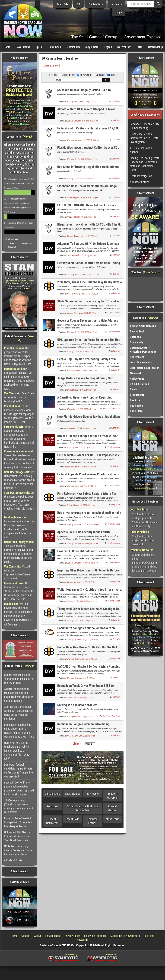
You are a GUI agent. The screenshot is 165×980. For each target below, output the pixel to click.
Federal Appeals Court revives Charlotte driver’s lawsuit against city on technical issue (88, 476)
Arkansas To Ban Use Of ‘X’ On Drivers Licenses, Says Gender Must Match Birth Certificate (88, 245)
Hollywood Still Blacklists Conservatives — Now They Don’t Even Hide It (19, 836)
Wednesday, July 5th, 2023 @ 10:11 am (82, 428)
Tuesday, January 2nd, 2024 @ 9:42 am (82, 313)
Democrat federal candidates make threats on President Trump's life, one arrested (19, 770)
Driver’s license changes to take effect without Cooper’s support (88, 438)
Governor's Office (114, 332)
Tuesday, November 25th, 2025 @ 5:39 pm (83, 121)
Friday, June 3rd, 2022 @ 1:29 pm (80, 697)
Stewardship (155, 47)
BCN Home (93, 794)
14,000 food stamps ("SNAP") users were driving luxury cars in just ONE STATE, (19, 806)
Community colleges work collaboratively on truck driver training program (86, 630)
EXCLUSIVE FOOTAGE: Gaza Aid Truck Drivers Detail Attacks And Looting (87, 207)
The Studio (136, 411)
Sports (134, 389)
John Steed (116, 101)
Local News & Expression (145, 368)
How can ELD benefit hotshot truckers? (83, 551)
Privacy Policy (72, 936)
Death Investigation (141, 176)
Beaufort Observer (113, 796)
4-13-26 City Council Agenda (141, 150)
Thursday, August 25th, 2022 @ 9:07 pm (82, 659)
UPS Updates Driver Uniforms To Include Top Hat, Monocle (89, 342)
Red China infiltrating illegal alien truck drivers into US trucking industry (88, 169)
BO (78, 4)
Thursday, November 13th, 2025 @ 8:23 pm (83, 140)
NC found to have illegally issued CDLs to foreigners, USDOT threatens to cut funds (84, 92)
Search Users (51, 66)
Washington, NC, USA (145, 289)
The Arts (135, 400)
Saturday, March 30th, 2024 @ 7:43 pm (82, 255)
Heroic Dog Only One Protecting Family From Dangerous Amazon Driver (87, 361)
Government (23, 47)
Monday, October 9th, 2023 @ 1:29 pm (81, 351)
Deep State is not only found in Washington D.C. (19, 397)
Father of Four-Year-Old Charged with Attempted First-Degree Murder (18, 822)
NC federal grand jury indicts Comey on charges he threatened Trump (19, 850)
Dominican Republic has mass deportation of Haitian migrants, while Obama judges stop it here (19, 731)
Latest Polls (73, 819)
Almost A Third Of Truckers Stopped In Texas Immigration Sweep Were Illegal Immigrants (86, 111)
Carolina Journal (114, 313)
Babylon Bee (116, 293)
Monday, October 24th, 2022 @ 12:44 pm (82, 601)
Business (56, 47)
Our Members (52, 794)
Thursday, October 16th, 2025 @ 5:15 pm (82, 159)
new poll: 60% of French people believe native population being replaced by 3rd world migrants (19, 788)
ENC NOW (117, 639)
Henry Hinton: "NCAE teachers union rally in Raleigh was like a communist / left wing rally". (17, 751)
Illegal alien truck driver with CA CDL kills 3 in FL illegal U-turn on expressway (89, 226)
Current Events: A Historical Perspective (82, 808)
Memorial (135, 373)
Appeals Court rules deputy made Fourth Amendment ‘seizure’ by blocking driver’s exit (87, 534)
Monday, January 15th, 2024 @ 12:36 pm (82, 294)
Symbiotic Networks (142, 550)
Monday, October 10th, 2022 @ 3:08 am (82, 621)
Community (73, 47)
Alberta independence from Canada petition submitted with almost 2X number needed (19, 695)
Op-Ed (39, 47)
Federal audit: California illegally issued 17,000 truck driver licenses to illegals (88, 130)
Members (117, 4)
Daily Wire (117, 120)
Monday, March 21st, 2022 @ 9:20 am (81, 736)
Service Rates (53, 936)
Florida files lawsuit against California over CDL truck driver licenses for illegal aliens (88, 149)
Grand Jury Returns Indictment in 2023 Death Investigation (144, 138)
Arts (140, 47)
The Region (136, 406)
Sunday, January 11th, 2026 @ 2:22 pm (82, 102)
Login (119, 12)
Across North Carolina (143, 326)
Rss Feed (149, 936)
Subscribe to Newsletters (125, 936)
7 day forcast (151, 272)
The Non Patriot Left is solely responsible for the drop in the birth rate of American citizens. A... (19, 480)
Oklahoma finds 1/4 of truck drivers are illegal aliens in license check (87, 188)
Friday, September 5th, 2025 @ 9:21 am (82, 217)
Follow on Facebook (95, 936)
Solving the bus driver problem (77, 705)
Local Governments (141, 362)
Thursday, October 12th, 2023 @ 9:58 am (82, 332)
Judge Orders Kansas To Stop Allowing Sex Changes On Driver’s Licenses (85, 380)
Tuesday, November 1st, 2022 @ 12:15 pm (83, 563)
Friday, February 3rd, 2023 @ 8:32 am (81, 505)
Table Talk (62, 4)
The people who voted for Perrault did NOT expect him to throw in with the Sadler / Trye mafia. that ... (19, 356)
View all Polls (27, 244)
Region (108, 47)
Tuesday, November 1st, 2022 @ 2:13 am (82, 582)
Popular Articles (139, 532)
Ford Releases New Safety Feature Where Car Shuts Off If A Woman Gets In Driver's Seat (87, 495)
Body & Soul (92, 47)
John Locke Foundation (112, 409)
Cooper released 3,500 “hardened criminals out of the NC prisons (19, 679)
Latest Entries (113, 819)
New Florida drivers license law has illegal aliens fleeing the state (89, 418)
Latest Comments (52, 821)
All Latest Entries (14, 860)
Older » (77, 744)
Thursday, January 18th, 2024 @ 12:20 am (83, 275)
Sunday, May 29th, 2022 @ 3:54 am (80, 717)
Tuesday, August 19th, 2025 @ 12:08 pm (82, 236)
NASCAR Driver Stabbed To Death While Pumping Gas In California (89, 668)
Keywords (83, 940)
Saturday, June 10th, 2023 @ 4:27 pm (81, 448)
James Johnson (114, 562)
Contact (26, 936)
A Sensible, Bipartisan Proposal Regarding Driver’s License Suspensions (85, 399)
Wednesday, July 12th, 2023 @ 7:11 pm (82, 409)
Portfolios (52, 806)
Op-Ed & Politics (139, 384)
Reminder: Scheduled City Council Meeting (144, 126)
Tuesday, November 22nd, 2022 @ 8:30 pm (83, 524)
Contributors (96, 4)
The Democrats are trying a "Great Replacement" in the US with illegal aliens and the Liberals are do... (19, 591)
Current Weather (113, 808)
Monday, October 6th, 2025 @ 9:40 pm (81, 179)
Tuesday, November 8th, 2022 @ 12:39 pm (83, 544)
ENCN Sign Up (73, 794)
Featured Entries (92, 821)
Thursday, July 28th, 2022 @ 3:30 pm (81, 678)
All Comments (12, 624)
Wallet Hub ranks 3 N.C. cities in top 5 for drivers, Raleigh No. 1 (90, 591)
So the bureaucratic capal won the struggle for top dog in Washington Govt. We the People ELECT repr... (19, 414)
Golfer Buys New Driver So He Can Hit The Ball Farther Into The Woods (87, 649)
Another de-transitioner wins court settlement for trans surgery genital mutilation (19, 713)
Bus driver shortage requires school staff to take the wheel (89, 515)
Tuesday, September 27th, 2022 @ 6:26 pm (83, 640)
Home (7, 47)
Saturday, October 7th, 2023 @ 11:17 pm (82, 371)
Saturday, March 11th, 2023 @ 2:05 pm (82, 467)
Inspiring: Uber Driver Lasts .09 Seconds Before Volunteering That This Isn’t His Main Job (88, 572)
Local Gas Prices (140, 509)
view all (28, 137)
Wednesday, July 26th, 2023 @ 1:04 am (82, 390)
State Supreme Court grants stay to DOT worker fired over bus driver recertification (88, 303)
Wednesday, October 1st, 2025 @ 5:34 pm (82, 198)
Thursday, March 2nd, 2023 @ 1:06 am (82, 486)
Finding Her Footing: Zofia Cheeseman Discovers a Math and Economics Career (144, 164)
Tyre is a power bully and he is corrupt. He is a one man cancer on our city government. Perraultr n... (19, 612)
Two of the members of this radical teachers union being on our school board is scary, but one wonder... (19, 459)
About (38, 936)
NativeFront (124, 47)
